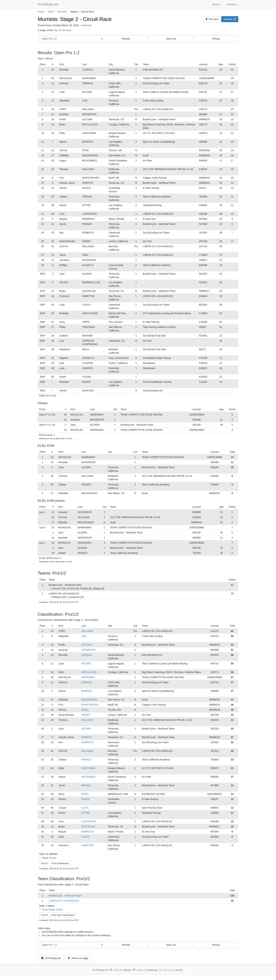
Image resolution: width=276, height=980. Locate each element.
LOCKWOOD (89, 821)
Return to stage (78, 958)
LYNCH (85, 837)
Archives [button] (232, 4)
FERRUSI (87, 682)
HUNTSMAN (88, 768)
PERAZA (86, 760)
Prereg (216, 39)
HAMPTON (87, 845)
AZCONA (86, 645)
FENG (85, 710)
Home (41, 12)
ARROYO (87, 737)
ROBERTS (87, 742)
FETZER (86, 664)
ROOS (85, 794)
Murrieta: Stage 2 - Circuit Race (75, 19)
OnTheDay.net (48, 4)
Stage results (49, 858)
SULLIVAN (87, 720)
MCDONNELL (89, 777)
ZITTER (86, 813)
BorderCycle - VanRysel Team (65, 896)
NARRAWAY (88, 677)
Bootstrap (152, 970)
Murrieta (62, 12)
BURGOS (87, 691)
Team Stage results (52, 909)
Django (127, 970)
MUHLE (86, 799)
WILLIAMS (87, 631)
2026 (51, 12)
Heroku (179, 970)
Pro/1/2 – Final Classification (55, 863)
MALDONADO (89, 700)
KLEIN (85, 808)
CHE (84, 636)
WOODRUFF (89, 650)
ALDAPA (86, 729)
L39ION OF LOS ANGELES (64, 901)
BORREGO (88, 832)
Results (126, 39)
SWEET (86, 715)
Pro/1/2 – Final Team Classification (58, 915)
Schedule (86, 25)
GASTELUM (88, 827)
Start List (171, 39)
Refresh (230, 19)
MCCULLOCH (89, 672)
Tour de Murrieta (62, 30)
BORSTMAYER (90, 705)
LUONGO (87, 655)
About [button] (217, 4)
